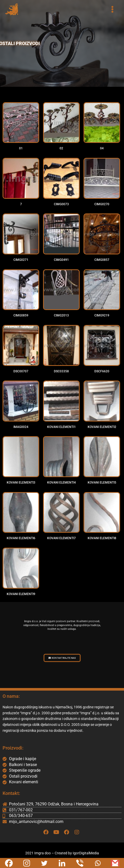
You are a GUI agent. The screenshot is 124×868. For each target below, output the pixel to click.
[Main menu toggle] (113, 9)
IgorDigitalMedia (86, 853)
